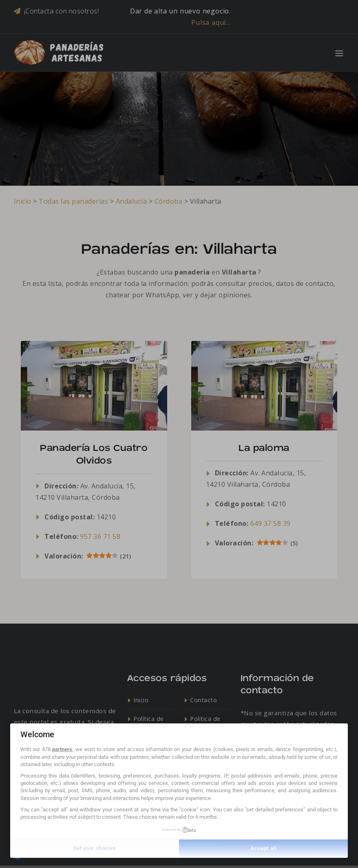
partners (62, 749)
